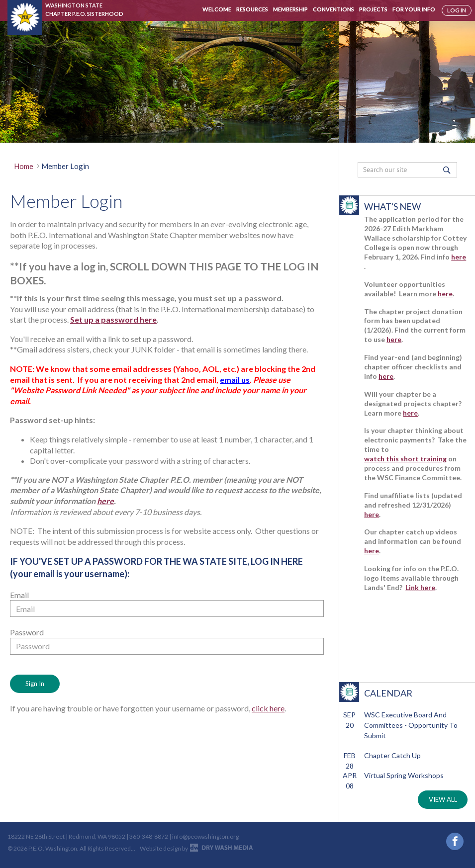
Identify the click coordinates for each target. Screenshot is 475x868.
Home (24, 166)
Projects (373, 9)
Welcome (217, 9)
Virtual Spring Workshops (404, 775)
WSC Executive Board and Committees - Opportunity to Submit (411, 725)
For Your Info (414, 9)
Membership (290, 9)
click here (268, 708)
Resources (252, 9)
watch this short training (405, 459)
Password (27, 632)
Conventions (333, 9)
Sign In (35, 684)
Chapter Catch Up (392, 755)
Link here (420, 587)
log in (457, 10)
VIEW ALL (443, 799)
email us (235, 380)
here (105, 501)
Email (19, 595)
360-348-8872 (149, 840)
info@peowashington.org (205, 840)
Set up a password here (113, 319)
